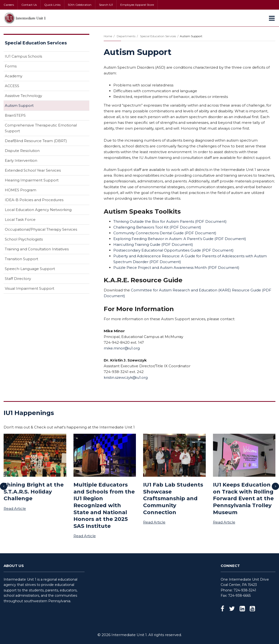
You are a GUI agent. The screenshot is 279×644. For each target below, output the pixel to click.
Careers (9, 5)
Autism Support (19, 105)
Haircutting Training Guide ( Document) (153, 244)
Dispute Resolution (22, 151)
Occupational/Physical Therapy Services (41, 229)
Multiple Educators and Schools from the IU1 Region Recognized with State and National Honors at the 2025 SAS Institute (104, 505)
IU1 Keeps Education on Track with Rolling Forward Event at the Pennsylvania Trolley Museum (243, 498)
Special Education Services (158, 36)
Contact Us (29, 5)
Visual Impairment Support (30, 288)
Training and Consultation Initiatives (37, 249)
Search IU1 (106, 5)
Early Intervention (21, 160)
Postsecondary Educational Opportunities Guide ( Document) (173, 250)
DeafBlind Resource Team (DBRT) (36, 141)
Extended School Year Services (33, 170)
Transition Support (21, 259)
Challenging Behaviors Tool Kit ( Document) (157, 227)
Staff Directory (18, 279)
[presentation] (4, 486)
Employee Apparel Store (137, 5)
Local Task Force (20, 220)
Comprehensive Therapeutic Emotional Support (41, 128)
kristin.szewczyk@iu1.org (126, 377)
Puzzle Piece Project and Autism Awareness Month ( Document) (176, 268)
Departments (126, 36)
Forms (11, 66)
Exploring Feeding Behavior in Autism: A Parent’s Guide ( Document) (180, 239)
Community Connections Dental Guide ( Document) (165, 233)
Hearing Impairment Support (32, 180)
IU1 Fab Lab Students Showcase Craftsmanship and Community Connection (173, 498)
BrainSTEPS (15, 115)
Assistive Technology (23, 96)
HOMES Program (21, 190)
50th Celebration (80, 5)
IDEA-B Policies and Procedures (34, 200)
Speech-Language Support (30, 269)
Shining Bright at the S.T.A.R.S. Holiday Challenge (34, 492)
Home (108, 36)
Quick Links (52, 5)
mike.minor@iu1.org (122, 348)
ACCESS (12, 86)
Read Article (15, 509)
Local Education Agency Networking (38, 210)
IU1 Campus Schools (23, 56)
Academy (14, 76)
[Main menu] (272, 18)
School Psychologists (24, 239)
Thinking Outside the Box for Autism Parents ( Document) (170, 221)
